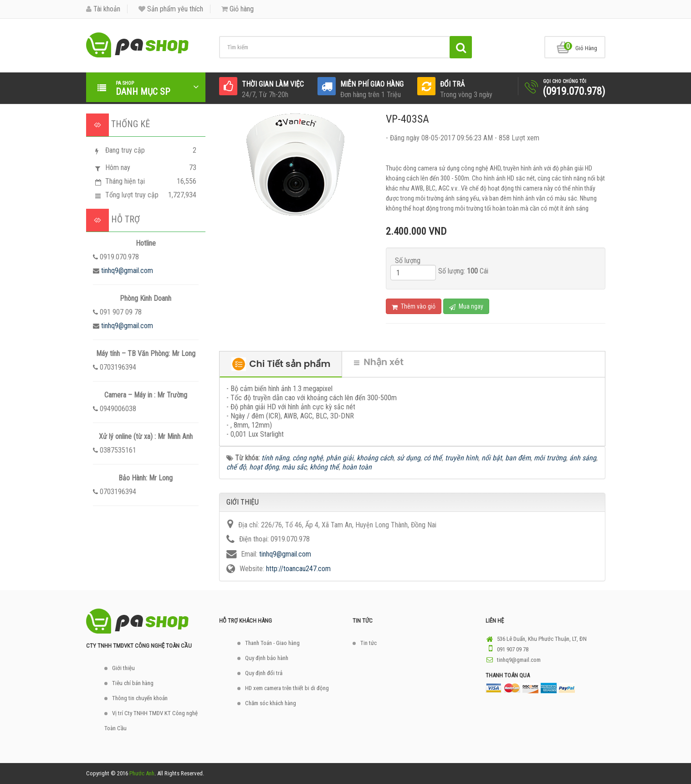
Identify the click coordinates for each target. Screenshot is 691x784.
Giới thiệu (123, 668)
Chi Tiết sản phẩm (281, 364)
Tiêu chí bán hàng (133, 683)
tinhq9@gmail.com (127, 271)
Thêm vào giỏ (414, 307)
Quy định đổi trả (264, 673)
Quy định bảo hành (267, 658)
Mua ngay (466, 307)
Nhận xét (379, 362)
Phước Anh (142, 773)
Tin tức (369, 643)
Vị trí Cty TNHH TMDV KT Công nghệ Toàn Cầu (151, 721)
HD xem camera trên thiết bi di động (287, 688)
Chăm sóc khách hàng (271, 703)
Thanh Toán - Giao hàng (272, 643)
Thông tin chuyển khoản (140, 698)
